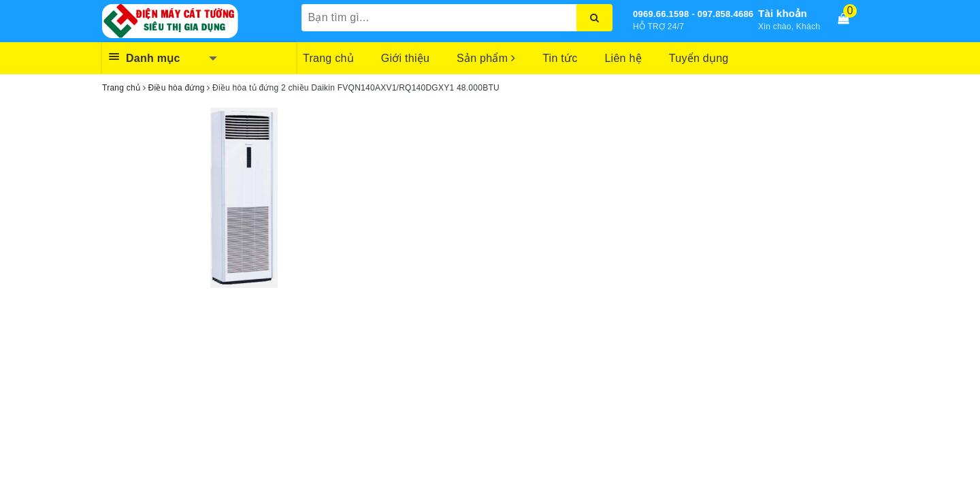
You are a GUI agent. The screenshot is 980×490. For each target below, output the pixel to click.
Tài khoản (783, 13)
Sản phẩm (486, 58)
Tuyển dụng (699, 58)
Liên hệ (623, 58)
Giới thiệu (405, 58)
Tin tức (560, 58)
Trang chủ (328, 58)
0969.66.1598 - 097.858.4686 (693, 14)
